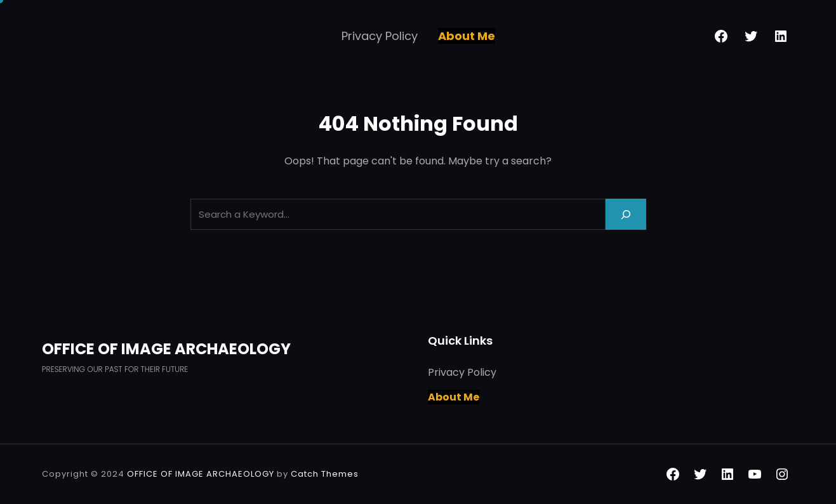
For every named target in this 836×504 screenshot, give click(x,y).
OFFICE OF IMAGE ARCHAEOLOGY (166, 349)
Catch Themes (325, 474)
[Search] (626, 214)
